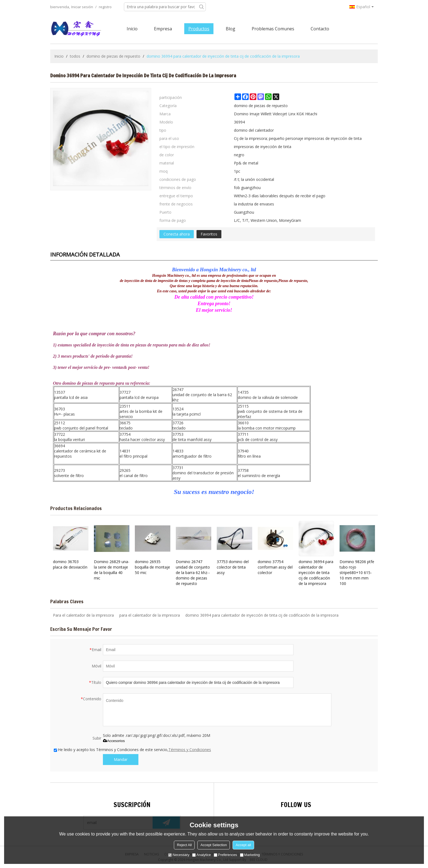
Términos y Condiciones (190, 750)
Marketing (250, 855)
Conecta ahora (177, 234)
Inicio (132, 29)
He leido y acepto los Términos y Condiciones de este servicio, (132, 750)
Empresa (163, 29)
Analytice (202, 855)
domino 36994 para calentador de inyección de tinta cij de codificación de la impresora (316, 573)
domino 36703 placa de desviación (70, 564)
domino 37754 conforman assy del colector (275, 567)
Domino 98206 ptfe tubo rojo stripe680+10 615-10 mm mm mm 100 (357, 573)
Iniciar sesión (82, 7)
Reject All (184, 845)
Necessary (179, 855)
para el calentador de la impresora (150, 615)
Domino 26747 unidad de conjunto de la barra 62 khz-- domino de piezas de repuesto (193, 573)
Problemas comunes (273, 29)
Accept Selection (214, 845)
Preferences (225, 855)
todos (75, 56)
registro (105, 7)
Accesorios (114, 741)
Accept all (243, 845)
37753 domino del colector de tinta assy (233, 567)
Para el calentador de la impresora (83, 615)
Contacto (320, 29)
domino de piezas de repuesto (113, 56)
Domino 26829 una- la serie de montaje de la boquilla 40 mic (112, 570)
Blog (231, 29)
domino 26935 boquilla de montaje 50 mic (152, 567)
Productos (199, 29)
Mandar (121, 759)
